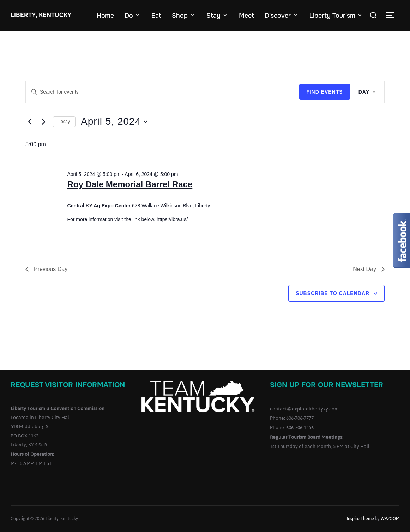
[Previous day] (30, 122)
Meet (246, 16)
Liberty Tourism (336, 16)
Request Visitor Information (68, 385)
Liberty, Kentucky (41, 15)
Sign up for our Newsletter (327, 385)
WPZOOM (390, 519)
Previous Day (46, 269)
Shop (184, 16)
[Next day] (43, 122)
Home (105, 16)
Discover (282, 16)
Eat (156, 16)
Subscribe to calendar (333, 293)
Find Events (325, 92)
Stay (218, 16)
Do (133, 16)
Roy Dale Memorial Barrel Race (130, 184)
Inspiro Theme (360, 519)
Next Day (369, 269)
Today (64, 122)
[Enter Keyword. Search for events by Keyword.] (162, 92)
